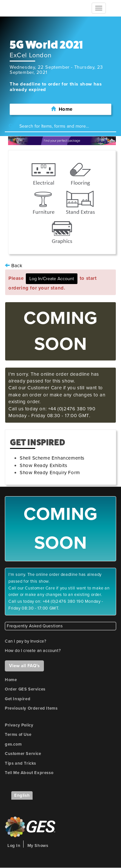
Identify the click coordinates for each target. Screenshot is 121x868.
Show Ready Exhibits (43, 465)
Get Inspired (18, 699)
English (22, 795)
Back (14, 266)
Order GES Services (25, 689)
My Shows (38, 846)
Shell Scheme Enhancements (52, 458)
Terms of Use (18, 735)
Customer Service (23, 754)
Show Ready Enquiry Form (50, 473)
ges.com (13, 744)
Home (11, 680)
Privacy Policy (19, 725)
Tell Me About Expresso (29, 773)
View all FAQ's (24, 666)
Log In (14, 846)
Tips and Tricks (20, 763)
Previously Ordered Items (31, 708)
